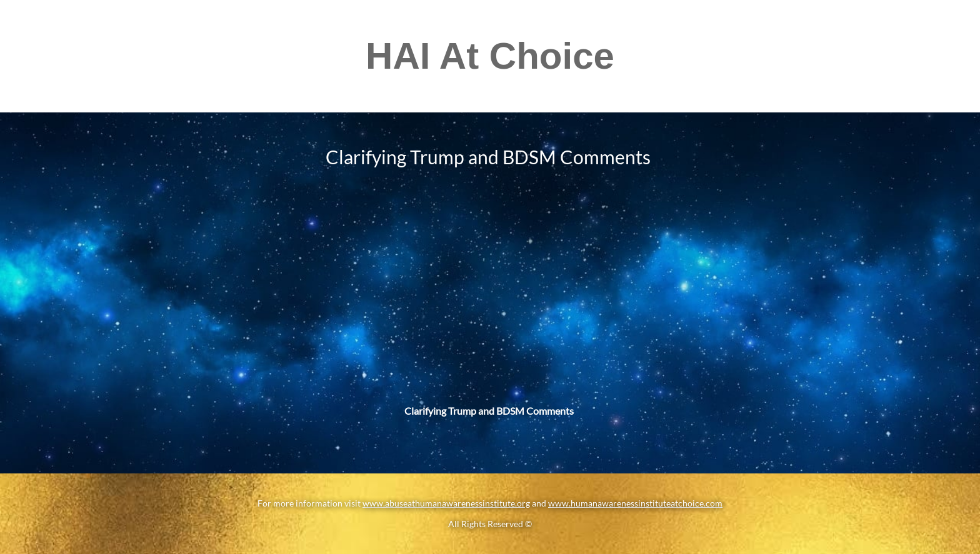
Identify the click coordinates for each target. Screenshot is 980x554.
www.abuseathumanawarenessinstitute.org (446, 503)
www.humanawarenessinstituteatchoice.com (635, 503)
